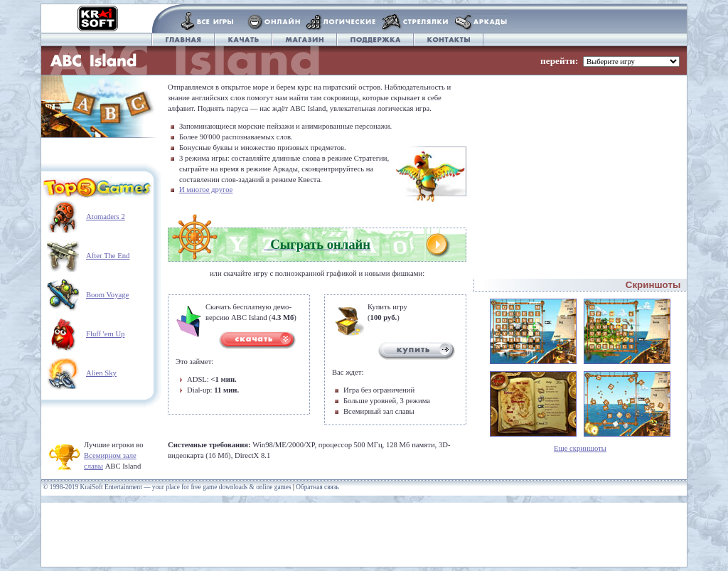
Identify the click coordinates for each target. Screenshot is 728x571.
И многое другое (206, 190)
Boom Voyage (107, 295)
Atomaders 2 (106, 217)
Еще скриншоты (580, 448)
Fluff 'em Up (105, 334)
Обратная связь (317, 487)
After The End (108, 256)
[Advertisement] (580, 164)
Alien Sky (101, 373)
